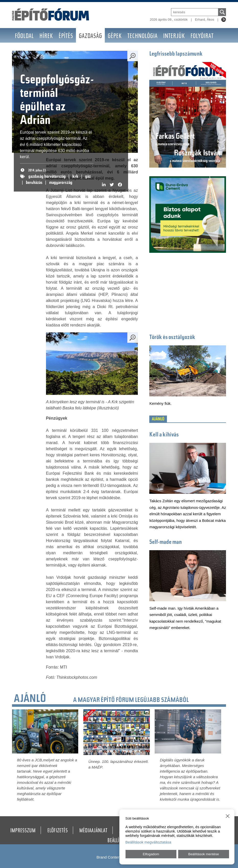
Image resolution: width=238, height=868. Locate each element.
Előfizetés (58, 831)
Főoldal (24, 37)
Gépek (115, 37)
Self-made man (166, 542)
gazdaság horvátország (47, 177)
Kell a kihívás (164, 435)
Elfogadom (151, 854)
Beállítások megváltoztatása (148, 842)
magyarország (61, 183)
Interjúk (174, 37)
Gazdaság (90, 37)
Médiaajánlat (93, 831)
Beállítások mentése (203, 854)
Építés (66, 37)
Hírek (46, 37)
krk (75, 177)
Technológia (142, 37)
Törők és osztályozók (172, 338)
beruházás (34, 183)
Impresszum (23, 831)
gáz (88, 177)
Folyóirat (202, 37)
